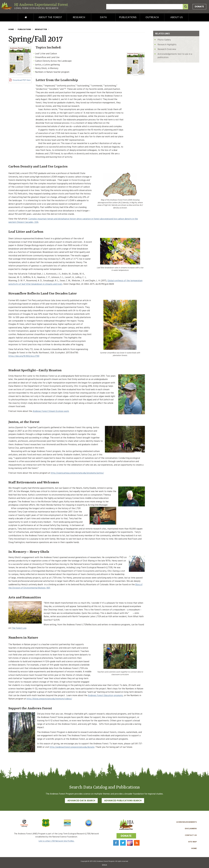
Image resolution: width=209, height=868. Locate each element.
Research (79, 17)
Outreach (152, 17)
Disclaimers (191, 829)
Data (103, 17)
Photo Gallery (164, 40)
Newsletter (41, 29)
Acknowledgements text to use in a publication (175, 56)
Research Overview (167, 49)
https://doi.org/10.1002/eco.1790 (24, 356)
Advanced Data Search (81, 801)
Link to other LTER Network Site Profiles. (57, 841)
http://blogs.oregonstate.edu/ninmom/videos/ (49, 699)
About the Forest (50, 17)
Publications (128, 17)
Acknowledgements (187, 822)
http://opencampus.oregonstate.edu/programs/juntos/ (77, 473)
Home (21, 17)
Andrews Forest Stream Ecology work (51, 411)
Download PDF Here (22, 80)
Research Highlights (167, 45)
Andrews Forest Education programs (105, 696)
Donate (199, 7)
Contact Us (191, 835)
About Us (177, 17)
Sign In (104, 865)
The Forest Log (19, 628)
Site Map (192, 842)
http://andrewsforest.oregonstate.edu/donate (72, 747)
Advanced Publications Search (123, 801)
